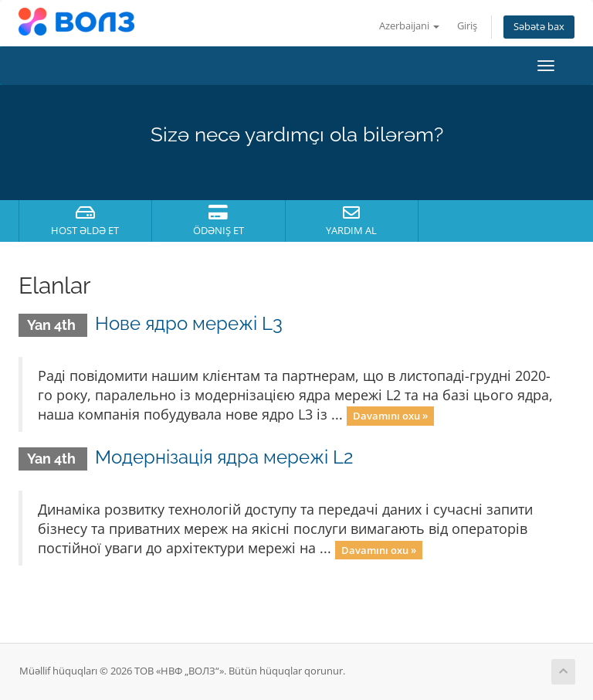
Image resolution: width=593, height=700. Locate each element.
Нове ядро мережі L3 (189, 323)
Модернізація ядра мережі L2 (224, 457)
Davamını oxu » (390, 416)
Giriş (467, 26)
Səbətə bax (539, 27)
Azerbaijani (409, 26)
